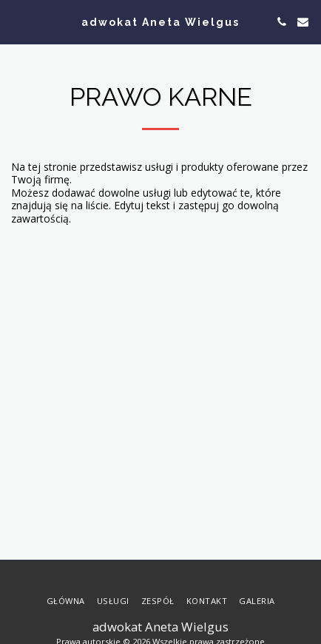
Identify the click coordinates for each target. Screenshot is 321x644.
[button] (16, 21)
